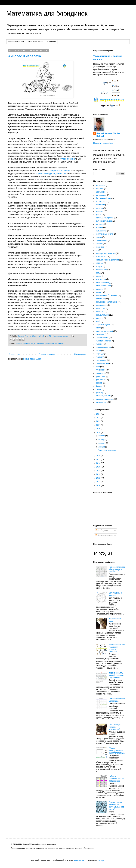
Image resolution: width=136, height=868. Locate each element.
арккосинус (101, 185)
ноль (98, 273)
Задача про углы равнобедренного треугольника (116, 675)
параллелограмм (103, 286)
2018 (99, 456)
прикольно (100, 299)
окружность (101, 279)
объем (99, 276)
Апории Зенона (68, 159)
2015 (99, 467)
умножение (101, 370)
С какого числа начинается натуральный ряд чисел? (116, 806)
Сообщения (101, 530)
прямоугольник (102, 315)
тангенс (99, 344)
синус (98, 328)
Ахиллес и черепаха (25, 56)
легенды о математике (24, 344)
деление (99, 211)
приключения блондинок (106, 295)
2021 (99, 425)
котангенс (100, 247)
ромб (98, 321)
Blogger (101, 860)
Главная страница (16, 42)
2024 (99, 414)
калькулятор (101, 231)
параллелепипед (103, 283)
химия (98, 389)
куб (97, 250)
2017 (99, 459)
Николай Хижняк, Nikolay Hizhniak (108, 135)
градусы (99, 208)
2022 (99, 421)
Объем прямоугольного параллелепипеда (117, 751)
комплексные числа (104, 234)
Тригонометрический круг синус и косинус (117, 569)
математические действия (107, 260)
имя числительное (104, 221)
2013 (99, 474)
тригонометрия (102, 364)
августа (102, 443)
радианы (100, 318)
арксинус (100, 189)
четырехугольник (103, 396)
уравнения (100, 373)
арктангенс (100, 192)
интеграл (100, 224)
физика (99, 383)
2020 (99, 429)
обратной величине (60, 171)
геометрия (100, 205)
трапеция (100, 357)
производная (101, 305)
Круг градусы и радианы (115, 594)
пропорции (100, 308)
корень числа (102, 240)
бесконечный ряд (103, 198)
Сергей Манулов (103, 325)
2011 (99, 482)
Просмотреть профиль (103, 143)
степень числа (102, 337)
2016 (99, 463)
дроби (98, 215)
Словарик (51, 42)
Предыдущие (80, 354)
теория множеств (103, 347)
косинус (99, 244)
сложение (100, 334)
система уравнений (104, 331)
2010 (99, 485)
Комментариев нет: (61, 336)
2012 (99, 478)
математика (39, 344)
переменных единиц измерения (51, 174)
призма (99, 292)
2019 (99, 433)
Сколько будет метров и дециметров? (115, 727)
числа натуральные (104, 399)
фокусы (99, 386)
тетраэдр (100, 354)
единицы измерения (105, 218)
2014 (99, 471)
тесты (98, 351)
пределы (100, 289)
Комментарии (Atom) (32, 359)
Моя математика (36, 42)
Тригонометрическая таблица (117, 700)
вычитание (100, 202)
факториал (100, 376)
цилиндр (99, 393)
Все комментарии (104, 535)
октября (102, 439)
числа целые (101, 402)
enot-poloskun (80, 860)
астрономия (101, 195)
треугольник (101, 360)
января (102, 447)
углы (98, 367)
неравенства (101, 270)
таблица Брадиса (103, 341)
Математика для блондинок (47, 13)
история (99, 227)
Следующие (14, 354)
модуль (99, 266)
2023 (99, 418)
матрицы (100, 263)
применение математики (54, 344)
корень (99, 237)
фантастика (101, 380)
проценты (100, 312)
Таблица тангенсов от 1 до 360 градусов (116, 779)
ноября (102, 436)
